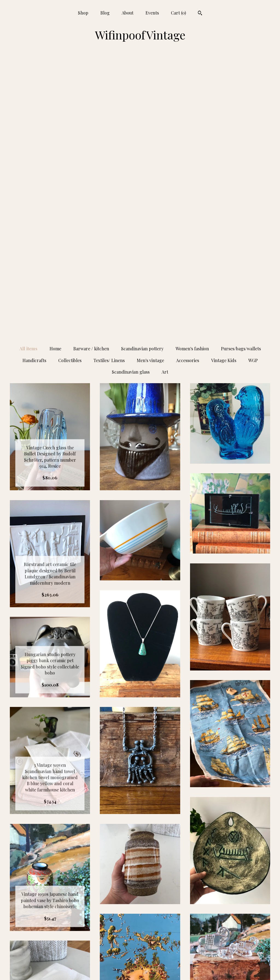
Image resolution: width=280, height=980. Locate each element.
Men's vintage (150, 81)
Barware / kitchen (91, 70)
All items (28, 70)
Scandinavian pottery (142, 70)
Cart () (178, 13)
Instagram (140, 924)
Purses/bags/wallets (241, 70)
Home (55, 70)
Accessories (188, 81)
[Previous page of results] (92, 871)
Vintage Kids (224, 81)
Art (165, 93)
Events (152, 13)
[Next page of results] (188, 871)
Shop (83, 13)
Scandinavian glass (131, 93)
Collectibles (70, 81)
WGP (253, 81)
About (128, 13)
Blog (105, 13)
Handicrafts (34, 81)
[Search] (200, 14)
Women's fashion (192, 70)
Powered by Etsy (230, 942)
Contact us (50, 969)
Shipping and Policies (50, 960)
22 (167, 871)
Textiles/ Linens (109, 81)
